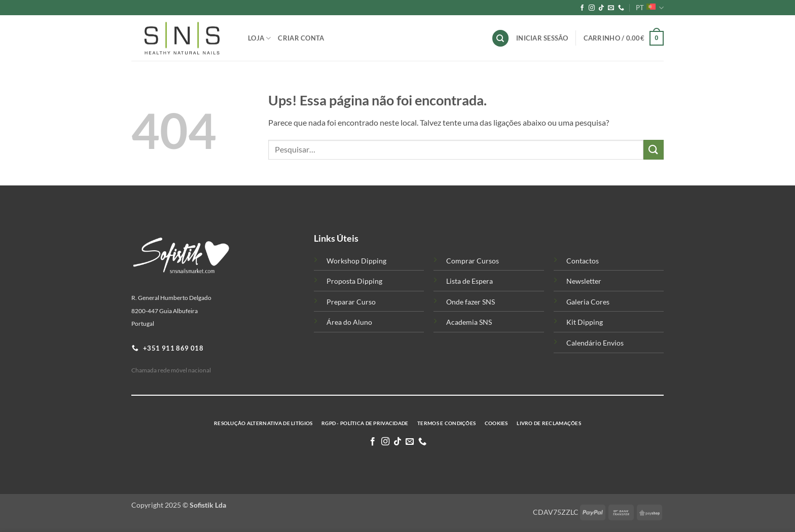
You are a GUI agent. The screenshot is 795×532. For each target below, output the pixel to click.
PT (650, 8)
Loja (259, 38)
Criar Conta (301, 38)
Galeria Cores (588, 302)
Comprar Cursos (473, 261)
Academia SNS (469, 322)
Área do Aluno (349, 322)
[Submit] (654, 150)
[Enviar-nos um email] (611, 8)
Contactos (583, 261)
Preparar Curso (351, 302)
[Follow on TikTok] (601, 8)
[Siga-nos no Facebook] (582, 8)
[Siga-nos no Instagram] (592, 8)
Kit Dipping (585, 322)
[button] (624, 39)
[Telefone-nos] (621, 8)
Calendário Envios (595, 343)
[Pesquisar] (500, 38)
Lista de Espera (469, 281)
